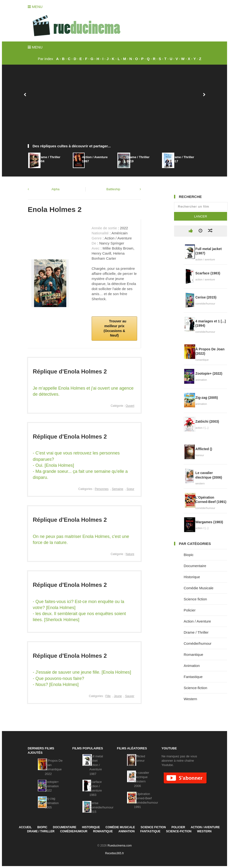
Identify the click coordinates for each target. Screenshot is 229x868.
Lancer (201, 216)
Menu (35, 7)
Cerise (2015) (206, 297)
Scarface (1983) (208, 273)
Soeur (130, 489)
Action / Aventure (197, 621)
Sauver (130, 696)
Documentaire (195, 566)
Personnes (102, 489)
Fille (108, 696)
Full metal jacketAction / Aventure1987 (96, 765)
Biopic (189, 555)
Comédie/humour (198, 643)
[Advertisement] (114, 107)
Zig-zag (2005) (207, 398)
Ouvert (130, 406)
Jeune (118, 696)
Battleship (113, 189)
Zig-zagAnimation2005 (52, 803)
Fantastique (193, 677)
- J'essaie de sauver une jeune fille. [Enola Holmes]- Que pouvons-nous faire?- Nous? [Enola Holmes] (82, 678)
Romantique (193, 654)
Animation (192, 666)
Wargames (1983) (209, 522)
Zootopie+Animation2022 (52, 786)
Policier (190, 610)
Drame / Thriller (196, 632)
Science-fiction (195, 688)
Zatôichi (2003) (207, 421)
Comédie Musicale (199, 588)
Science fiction (195, 599)
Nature (130, 554)
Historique (192, 577)
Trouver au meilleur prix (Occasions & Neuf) (115, 328)
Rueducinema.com (120, 846)
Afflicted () (204, 449)
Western (190, 699)
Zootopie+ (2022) (209, 373)
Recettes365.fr (114, 853)
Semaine (118, 489)
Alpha (56, 189)
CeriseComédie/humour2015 (101, 807)
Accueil (25, 827)
